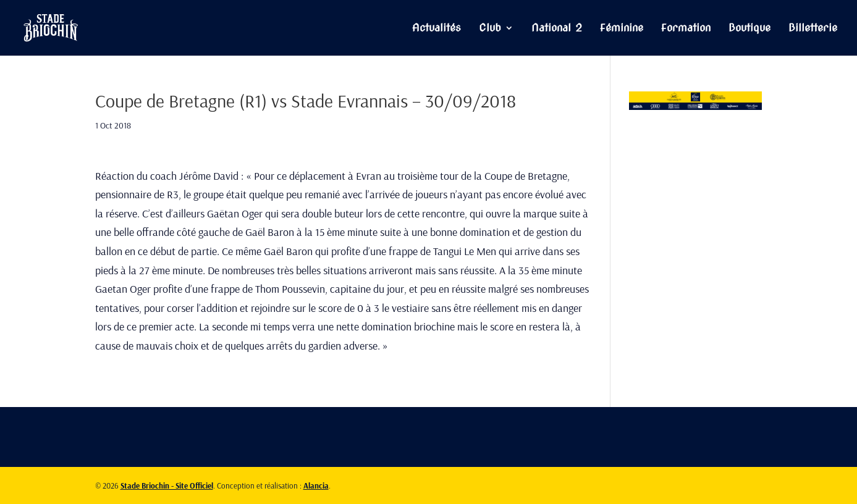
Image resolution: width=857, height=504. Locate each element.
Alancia (316, 485)
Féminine (622, 29)
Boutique (749, 29)
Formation (686, 29)
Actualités (437, 29)
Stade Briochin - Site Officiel (167, 485)
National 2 (557, 29)
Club (490, 29)
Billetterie (813, 29)
